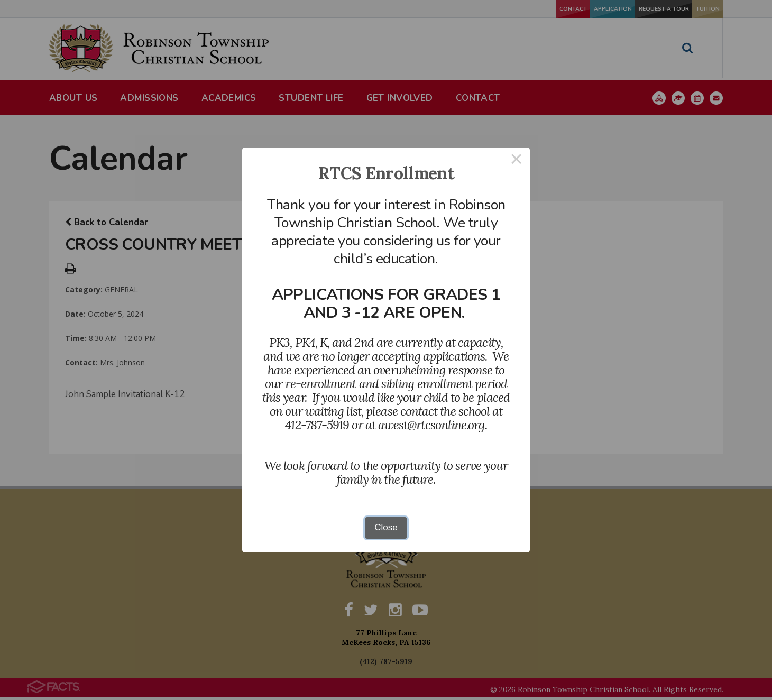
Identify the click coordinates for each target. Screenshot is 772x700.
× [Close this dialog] (517, 161)
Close (386, 527)
